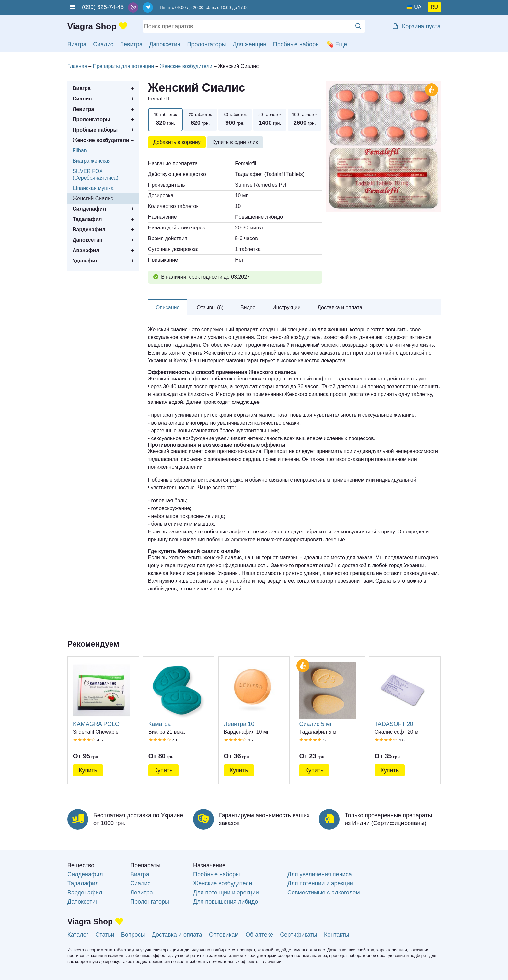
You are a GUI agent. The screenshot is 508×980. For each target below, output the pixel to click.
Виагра (77, 44)
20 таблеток (200, 120)
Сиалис (103, 44)
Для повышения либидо (225, 902)
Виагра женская (92, 161)
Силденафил (89, 209)
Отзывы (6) (210, 307)
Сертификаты (299, 935)
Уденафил (86, 261)
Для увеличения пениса (320, 874)
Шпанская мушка (93, 188)
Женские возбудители (101, 140)
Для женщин (249, 44)
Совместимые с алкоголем (324, 892)
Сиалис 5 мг (328, 694)
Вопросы (133, 935)
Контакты (337, 935)
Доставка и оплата (340, 307)
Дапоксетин (165, 44)
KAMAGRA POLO (101, 694)
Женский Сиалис (93, 198)
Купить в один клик (235, 142)
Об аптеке (259, 935)
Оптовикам (224, 935)
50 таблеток (270, 120)
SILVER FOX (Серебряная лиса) (95, 175)
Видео (248, 307)
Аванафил (86, 250)
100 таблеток (304, 120)
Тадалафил (87, 219)
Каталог (78, 935)
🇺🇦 (410, 7)
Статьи (105, 935)
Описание (168, 307)
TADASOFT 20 (403, 694)
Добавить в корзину (177, 142)
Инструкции (286, 307)
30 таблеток (235, 120)
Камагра (177, 694)
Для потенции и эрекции (226, 892)
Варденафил (89, 230)
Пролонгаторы (207, 44)
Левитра (131, 44)
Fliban (80, 151)
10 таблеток (165, 120)
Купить (88, 770)
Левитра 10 (252, 694)
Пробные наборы (296, 44)
